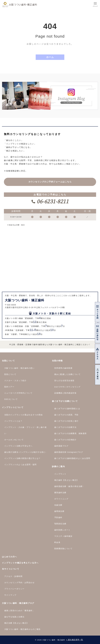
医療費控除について (63, 549)
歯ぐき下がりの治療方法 (65, 427)
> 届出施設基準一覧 (75, 640)
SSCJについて (11, 399)
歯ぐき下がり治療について (65, 401)
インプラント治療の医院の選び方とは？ (22, 458)
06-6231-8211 (52, 201)
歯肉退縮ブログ (61, 446)
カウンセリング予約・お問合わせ (19, 583)
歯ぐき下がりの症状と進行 (66, 421)
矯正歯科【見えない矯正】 (66, 480)
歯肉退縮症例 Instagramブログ (69, 452)
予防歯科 (58, 517)
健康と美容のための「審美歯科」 (19, 611)
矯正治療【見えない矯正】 (16, 623)
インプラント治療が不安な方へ (18, 446)
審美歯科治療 (60, 493)
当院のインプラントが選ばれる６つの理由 (24, 415)
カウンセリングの (50, 182)
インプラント (60, 474)
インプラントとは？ (13, 421)
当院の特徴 (57, 361)
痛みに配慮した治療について (67, 374)
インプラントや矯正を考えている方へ (20, 563)
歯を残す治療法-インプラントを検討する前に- (25, 452)
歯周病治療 (59, 511)
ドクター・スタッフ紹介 (15, 381)
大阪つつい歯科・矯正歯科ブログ (18, 603)
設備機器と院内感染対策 (65, 393)
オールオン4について (14, 440)
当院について (8, 361)
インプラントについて (13, 407)
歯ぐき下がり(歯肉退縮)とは (67, 409)
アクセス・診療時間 (13, 576)
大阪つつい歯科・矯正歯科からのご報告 (22, 629)
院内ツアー (9, 387)
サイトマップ (10, 595)
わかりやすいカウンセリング (67, 387)
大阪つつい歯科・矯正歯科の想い (19, 368)
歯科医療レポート (62, 530)
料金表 (57, 542)
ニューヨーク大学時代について (18, 393)
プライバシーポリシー (14, 589)
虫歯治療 (58, 505)
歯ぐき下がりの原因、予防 (66, 415)
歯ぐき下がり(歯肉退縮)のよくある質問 (72, 458)
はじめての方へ (10, 557)
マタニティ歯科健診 (63, 536)
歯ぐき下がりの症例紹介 (65, 440)
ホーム (50, 57)
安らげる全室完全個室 (64, 381)
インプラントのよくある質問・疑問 (20, 465)
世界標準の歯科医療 (63, 368)
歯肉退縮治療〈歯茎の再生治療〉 (69, 486)
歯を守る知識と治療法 (14, 617)
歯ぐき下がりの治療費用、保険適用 (70, 433)
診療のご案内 (58, 466)
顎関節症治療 (60, 524)
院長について (10, 374)
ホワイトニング (61, 499)
